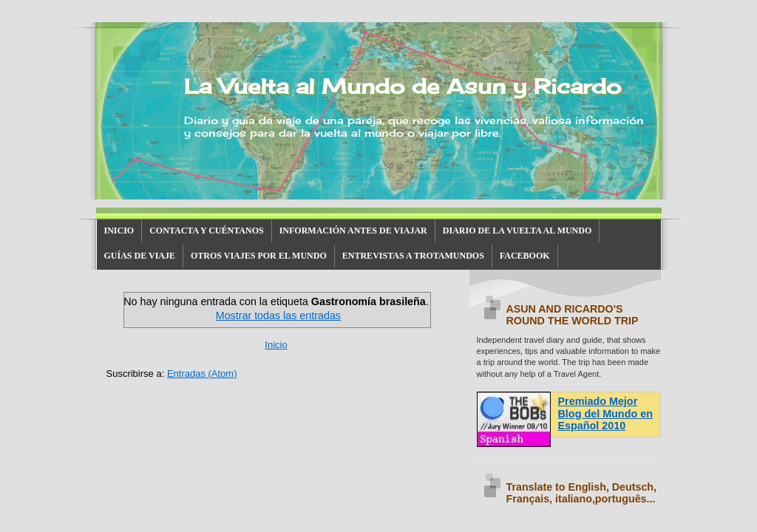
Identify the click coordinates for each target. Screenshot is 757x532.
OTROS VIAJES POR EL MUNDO (259, 256)
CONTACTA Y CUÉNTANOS (206, 231)
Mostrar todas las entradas (278, 316)
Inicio (276, 345)
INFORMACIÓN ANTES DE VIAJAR (353, 231)
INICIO (119, 231)
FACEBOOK (525, 256)
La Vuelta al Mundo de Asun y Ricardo (403, 86)
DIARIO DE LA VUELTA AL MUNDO (517, 231)
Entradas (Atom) (202, 374)
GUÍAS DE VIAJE (140, 256)
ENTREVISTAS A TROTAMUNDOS (413, 256)
